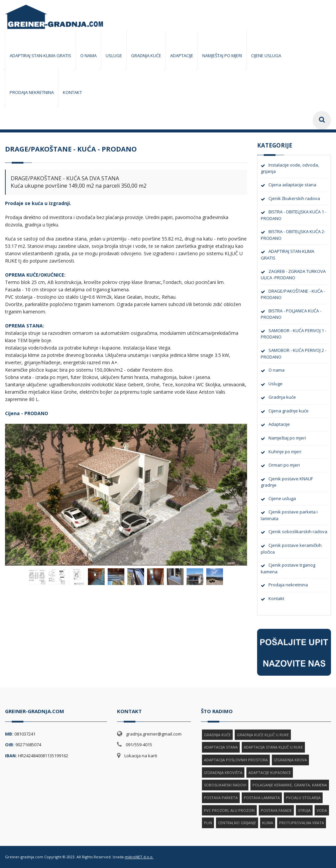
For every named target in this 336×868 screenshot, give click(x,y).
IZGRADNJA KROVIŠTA (223, 773)
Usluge (275, 384)
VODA (322, 810)
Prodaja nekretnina (288, 585)
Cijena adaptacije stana (292, 185)
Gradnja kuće (282, 397)
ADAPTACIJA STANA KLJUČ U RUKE (273, 747)
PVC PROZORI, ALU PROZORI (229, 810)
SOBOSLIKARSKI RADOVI (225, 785)
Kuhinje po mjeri (285, 452)
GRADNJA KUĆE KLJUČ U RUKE (263, 735)
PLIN (208, 823)
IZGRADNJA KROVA (290, 760)
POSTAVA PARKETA (221, 798)
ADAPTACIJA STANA (221, 747)
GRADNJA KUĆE (217, 735)
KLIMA (268, 823)
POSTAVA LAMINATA (262, 798)
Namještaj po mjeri (287, 438)
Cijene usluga (282, 498)
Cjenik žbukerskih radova (294, 198)
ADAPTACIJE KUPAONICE (270, 773)
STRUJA (304, 810)
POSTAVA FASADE (276, 810)
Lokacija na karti (141, 756)
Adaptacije (279, 424)
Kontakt (276, 598)
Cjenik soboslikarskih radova (298, 532)
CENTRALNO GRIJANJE (237, 823)
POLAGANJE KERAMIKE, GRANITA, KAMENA (290, 785)
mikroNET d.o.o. (139, 857)
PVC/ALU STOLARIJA (303, 798)
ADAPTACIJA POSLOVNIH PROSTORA (236, 760)
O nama (276, 370)
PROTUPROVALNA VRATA (302, 823)
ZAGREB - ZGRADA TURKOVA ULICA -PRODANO (293, 275)
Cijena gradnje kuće (289, 411)
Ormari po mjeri (284, 465)
